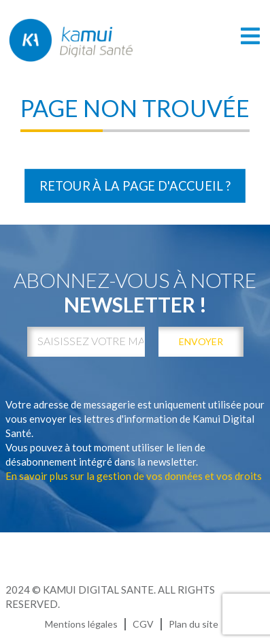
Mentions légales (81, 624)
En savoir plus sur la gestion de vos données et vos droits (134, 476)
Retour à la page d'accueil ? (135, 186)
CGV (143, 624)
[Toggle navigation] (251, 36)
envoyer (201, 341)
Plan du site (193, 624)
